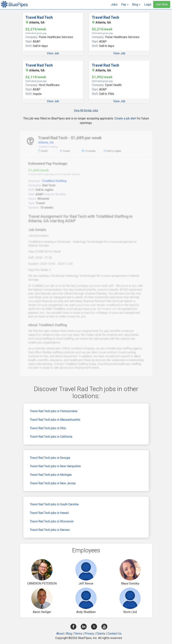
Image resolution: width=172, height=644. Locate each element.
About (60, 634)
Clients (101, 634)
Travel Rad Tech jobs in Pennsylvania (54, 411)
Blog (69, 634)
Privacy (89, 634)
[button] (125, 5)
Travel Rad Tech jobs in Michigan (51, 475)
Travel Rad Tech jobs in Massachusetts (55, 420)
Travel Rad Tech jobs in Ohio (48, 428)
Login (148, 5)
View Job (53, 53)
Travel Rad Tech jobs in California (51, 437)
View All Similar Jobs (86, 110)
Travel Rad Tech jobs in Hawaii (49, 513)
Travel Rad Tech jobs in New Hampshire (55, 466)
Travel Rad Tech (39, 17)
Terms (78, 634)
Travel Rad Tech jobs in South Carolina (54, 504)
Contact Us (114, 634)
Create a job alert (125, 118)
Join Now (162, 4)
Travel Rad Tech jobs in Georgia (50, 458)
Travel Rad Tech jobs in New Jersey (53, 483)
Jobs (114, 5)
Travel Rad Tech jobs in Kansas (50, 530)
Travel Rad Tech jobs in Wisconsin (52, 521)
